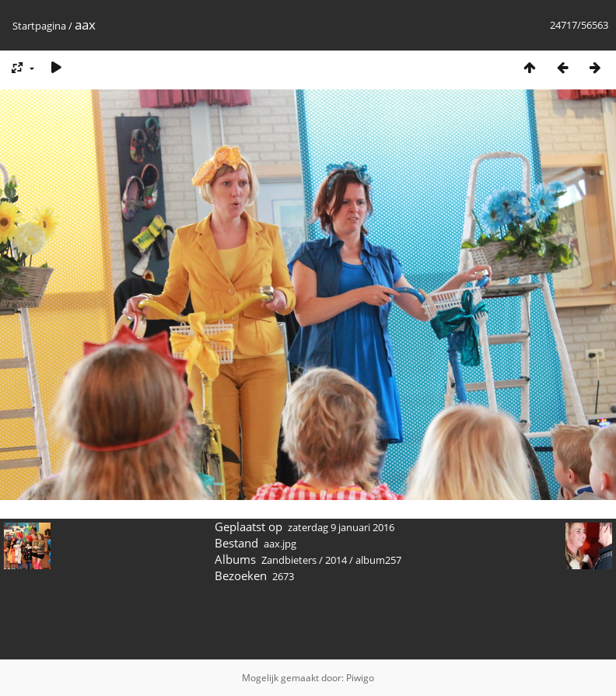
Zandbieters (289, 560)
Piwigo (360, 678)
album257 (378, 560)
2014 (336, 560)
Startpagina (39, 26)
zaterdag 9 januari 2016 (341, 527)
